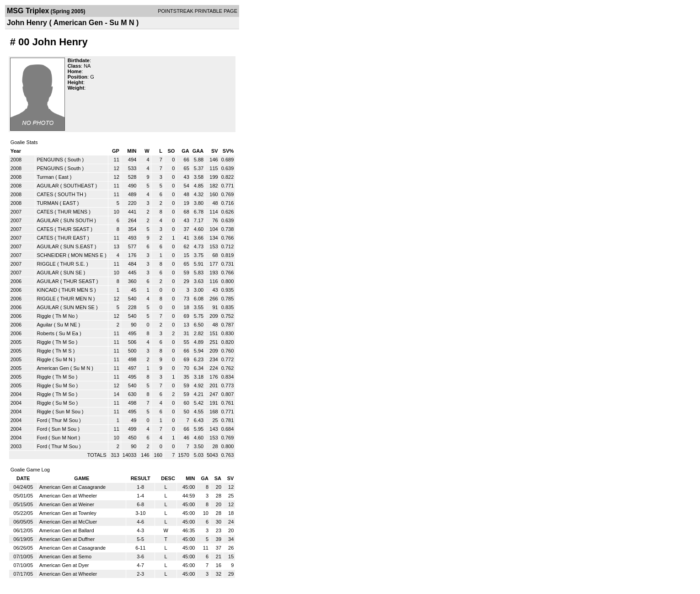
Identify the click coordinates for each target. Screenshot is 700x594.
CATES (45, 194)
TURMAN (47, 203)
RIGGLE (46, 264)
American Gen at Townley (68, 513)
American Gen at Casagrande (73, 487)
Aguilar (44, 325)
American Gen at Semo (65, 557)
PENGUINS (50, 160)
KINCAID (47, 290)
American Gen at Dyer (64, 565)
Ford (42, 420)
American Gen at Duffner (67, 539)
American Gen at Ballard (67, 530)
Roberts (45, 333)
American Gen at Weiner (67, 504)
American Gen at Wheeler (68, 496)
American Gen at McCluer (68, 522)
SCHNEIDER (51, 255)
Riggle (44, 316)
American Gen (53, 368)
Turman (45, 177)
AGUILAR (48, 186)
